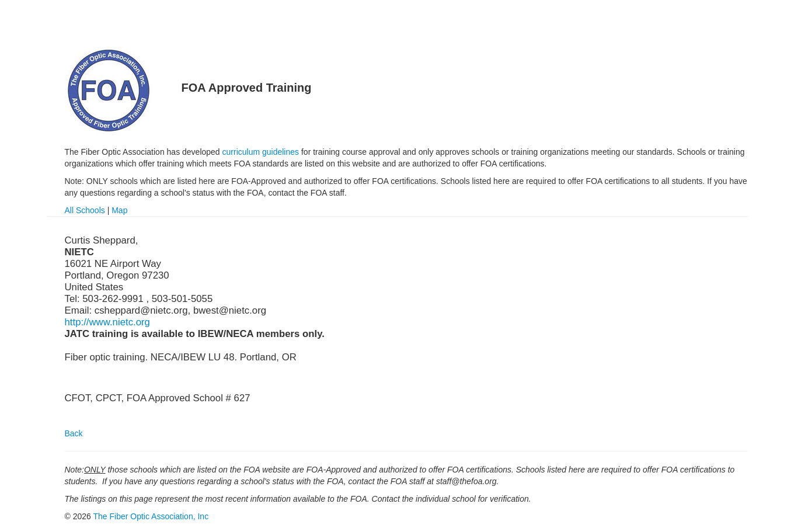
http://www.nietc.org (107, 322)
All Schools (85, 210)
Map (119, 210)
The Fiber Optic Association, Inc (151, 516)
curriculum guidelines (261, 152)
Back (74, 433)
